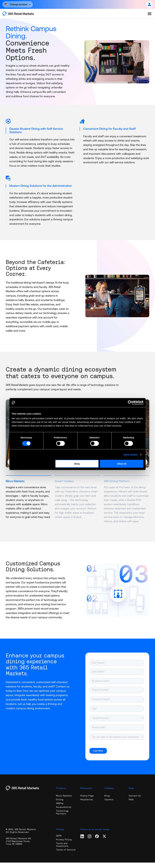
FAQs (131, 805)
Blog (107, 801)
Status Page (87, 801)
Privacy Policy (64, 845)
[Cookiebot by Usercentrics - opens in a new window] (130, 403)
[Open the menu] (150, 14)
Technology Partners (62, 818)
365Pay (60, 809)
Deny (77, 464)
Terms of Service (66, 855)
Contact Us (135, 801)
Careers (109, 805)
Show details (131, 454)
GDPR (59, 841)
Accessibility (64, 813)
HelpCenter (87, 805)
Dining (60, 805)
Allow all (122, 464)
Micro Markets (64, 801)
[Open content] (18, 4)
